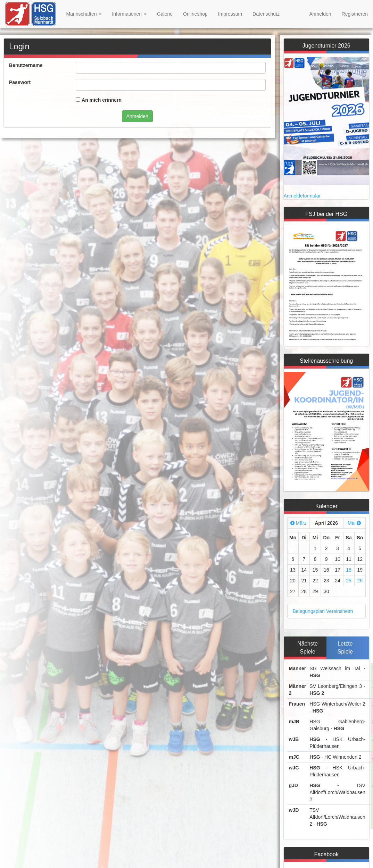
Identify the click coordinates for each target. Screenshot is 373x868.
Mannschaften (84, 14)
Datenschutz (266, 14)
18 (349, 570)
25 (349, 581)
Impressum (230, 14)
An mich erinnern (102, 100)
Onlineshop (195, 14)
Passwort (20, 82)
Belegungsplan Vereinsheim (323, 611)
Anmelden (320, 14)
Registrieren (355, 14)
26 (360, 581)
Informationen (129, 14)
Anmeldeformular (302, 196)
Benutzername (26, 65)
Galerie (165, 14)
